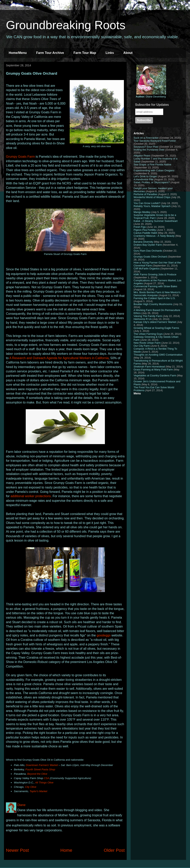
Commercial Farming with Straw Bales (155, 286)
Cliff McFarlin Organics (147, 269)
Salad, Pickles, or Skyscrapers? (152, 182)
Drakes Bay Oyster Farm (148, 245)
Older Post (114, 850)
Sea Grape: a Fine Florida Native (152, 165)
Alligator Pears (142, 156)
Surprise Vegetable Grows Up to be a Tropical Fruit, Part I (155, 217)
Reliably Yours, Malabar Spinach (152, 206)
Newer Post (17, 850)
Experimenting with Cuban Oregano (154, 170)
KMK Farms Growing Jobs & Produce (155, 274)
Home (66, 850)
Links (110, 53)
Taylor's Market (38, 791)
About (128, 53)
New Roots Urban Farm (147, 343)
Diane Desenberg (151, 97)
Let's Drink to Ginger (145, 176)
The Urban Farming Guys (148, 334)
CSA (46, 778)
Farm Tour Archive (50, 53)
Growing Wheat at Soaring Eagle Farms (156, 328)
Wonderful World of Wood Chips (152, 197)
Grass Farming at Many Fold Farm (153, 370)
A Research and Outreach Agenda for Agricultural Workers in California (59, 358)
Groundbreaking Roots (66, 25)
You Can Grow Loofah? (147, 203)
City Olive (31, 787)
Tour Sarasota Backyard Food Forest (155, 141)
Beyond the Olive (37, 774)
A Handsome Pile (143, 179)
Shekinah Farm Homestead (149, 367)
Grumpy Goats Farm (20, 157)
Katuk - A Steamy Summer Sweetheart (156, 221)
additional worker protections (31, 496)
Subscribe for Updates (152, 105)
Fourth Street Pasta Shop (40, 769)
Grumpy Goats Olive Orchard (150, 257)
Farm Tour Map (85, 53)
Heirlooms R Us (143, 319)
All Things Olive (44, 783)
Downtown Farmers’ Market (42, 765)
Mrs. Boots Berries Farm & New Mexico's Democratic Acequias (157, 294)
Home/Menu (18, 53)
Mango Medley (142, 212)
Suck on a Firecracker (146, 138)
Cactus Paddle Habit (145, 233)
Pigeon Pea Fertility (145, 230)
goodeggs (104, 635)
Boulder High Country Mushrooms (153, 304)
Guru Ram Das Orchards (148, 251)
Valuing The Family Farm (148, 316)
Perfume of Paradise (145, 194)
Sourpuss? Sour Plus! (146, 147)
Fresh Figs (140, 227)
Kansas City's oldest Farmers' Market (155, 322)
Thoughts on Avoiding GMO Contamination (158, 355)
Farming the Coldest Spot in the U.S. (155, 298)
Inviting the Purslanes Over (149, 150)
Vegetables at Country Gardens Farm (155, 375)
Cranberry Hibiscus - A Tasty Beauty (154, 236)
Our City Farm (142, 346)
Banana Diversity (143, 242)
